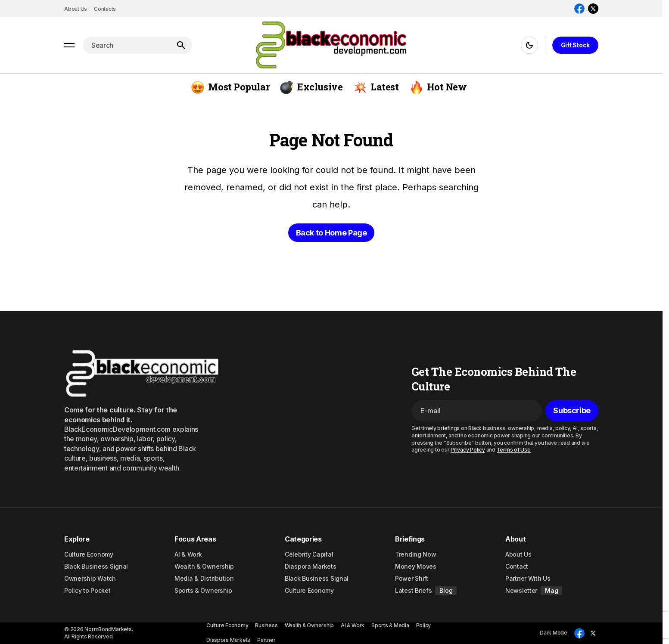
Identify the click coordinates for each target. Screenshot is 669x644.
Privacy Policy (468, 450)
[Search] (181, 45)
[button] (69, 45)
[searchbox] (126, 45)
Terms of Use (514, 450)
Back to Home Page (331, 233)
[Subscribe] (572, 411)
